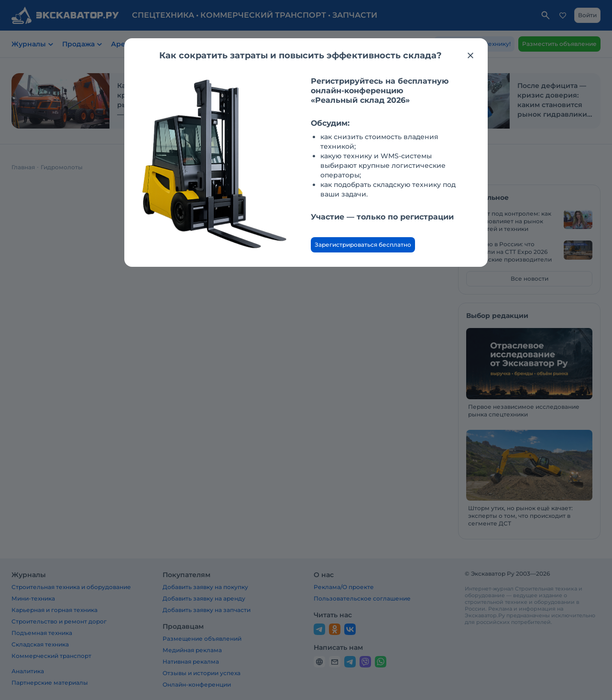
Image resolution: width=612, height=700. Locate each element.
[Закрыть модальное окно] (470, 55)
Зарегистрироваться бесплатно (363, 245)
